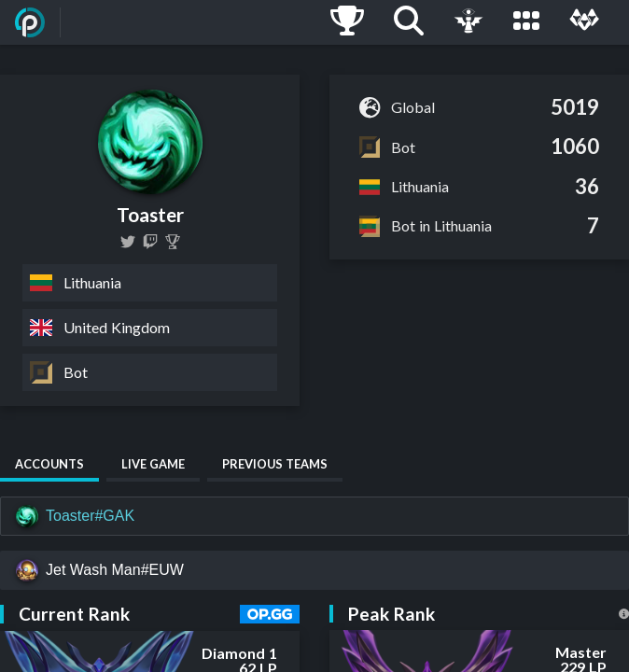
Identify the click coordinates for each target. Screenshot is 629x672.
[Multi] (584, 22)
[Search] (409, 22)
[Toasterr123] (128, 242)
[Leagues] (526, 22)
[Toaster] (173, 242)
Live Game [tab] (153, 464)
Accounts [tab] (49, 464)
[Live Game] (468, 22)
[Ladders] (347, 22)
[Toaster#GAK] (314, 516)
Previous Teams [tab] (275, 464)
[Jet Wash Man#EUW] (314, 570)
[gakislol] (150, 242)
